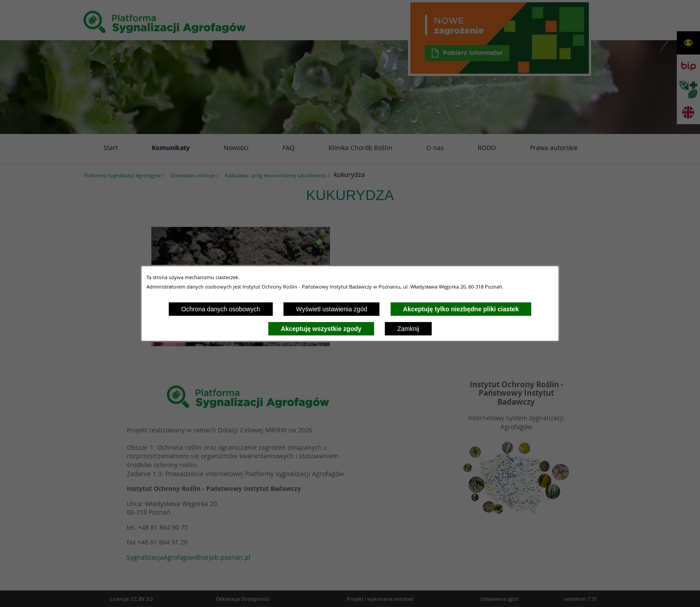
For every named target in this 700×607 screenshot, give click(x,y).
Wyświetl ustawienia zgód (331, 309)
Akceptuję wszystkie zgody (321, 329)
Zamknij (408, 329)
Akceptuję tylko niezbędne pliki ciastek (461, 309)
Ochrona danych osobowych (221, 309)
